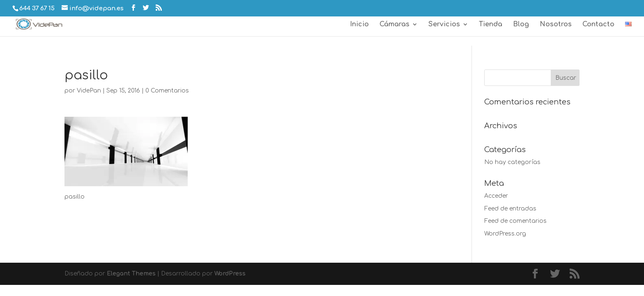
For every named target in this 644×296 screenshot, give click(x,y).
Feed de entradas (510, 209)
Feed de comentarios (515, 221)
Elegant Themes (131, 274)
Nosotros (556, 25)
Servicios (444, 25)
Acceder (496, 196)
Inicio (359, 25)
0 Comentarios (167, 91)
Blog (521, 25)
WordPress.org (505, 234)
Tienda (491, 25)
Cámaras (394, 25)
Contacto (598, 25)
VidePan (89, 91)
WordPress (230, 274)
